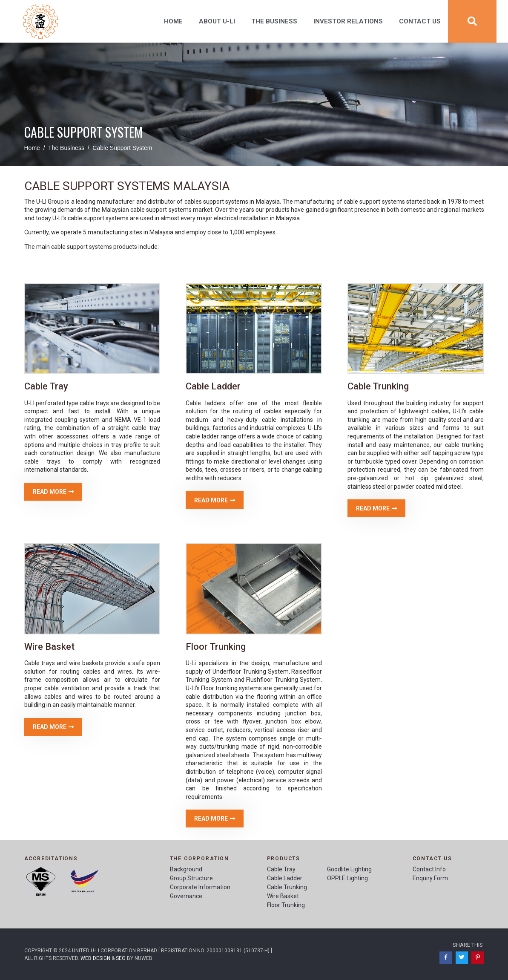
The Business (274, 21)
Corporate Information (200, 887)
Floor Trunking (286, 905)
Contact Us (420, 21)
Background (186, 869)
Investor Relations (348, 21)
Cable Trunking (287, 887)
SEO (121, 958)
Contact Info (429, 869)
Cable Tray (281, 869)
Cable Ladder (285, 878)
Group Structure (191, 878)
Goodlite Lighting (349, 869)
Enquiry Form (430, 878)
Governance (186, 896)
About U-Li (217, 21)
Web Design (95, 958)
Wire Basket (283, 896)
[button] (53, 492)
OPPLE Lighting (347, 878)
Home (173, 21)
